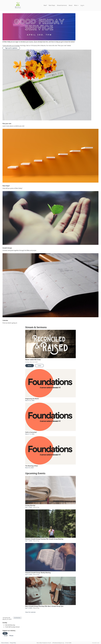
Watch (30, 366)
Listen (39, 366)
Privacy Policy (13, 643)
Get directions (17, 618)
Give (5, 633)
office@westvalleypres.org (58, 643)
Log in (82, 5)
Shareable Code (96, 643)
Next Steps (52, 5)
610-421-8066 (68, 643)
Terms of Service (5, 643)
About (71, 5)
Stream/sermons (62, 5)
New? (45, 5)
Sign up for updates (11, 48)
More (76, 5)
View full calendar (30, 612)
